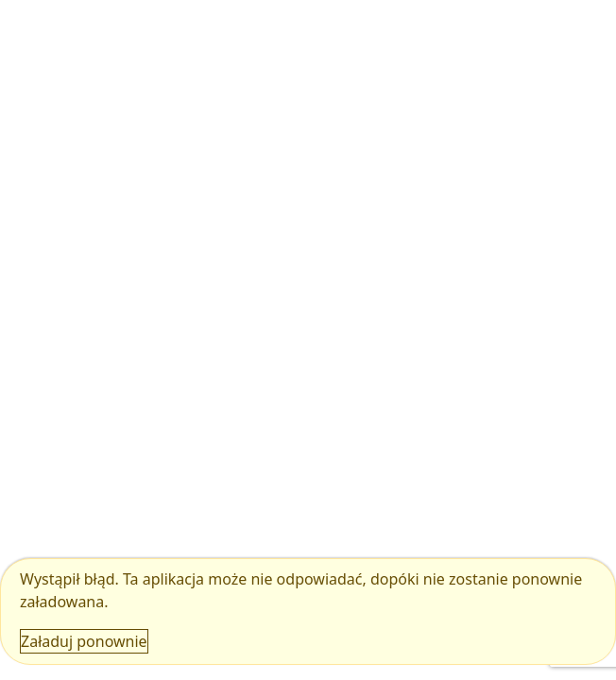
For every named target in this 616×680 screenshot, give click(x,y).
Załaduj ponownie (84, 641)
